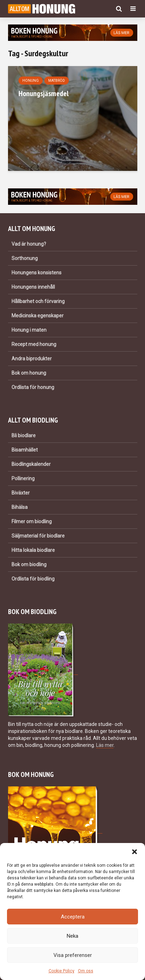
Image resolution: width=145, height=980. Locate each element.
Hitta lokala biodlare (33, 550)
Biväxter (21, 493)
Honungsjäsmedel (43, 93)
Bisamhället (25, 450)
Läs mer (105, 745)
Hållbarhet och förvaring (38, 301)
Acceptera (73, 917)
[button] (135, 852)
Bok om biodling (29, 564)
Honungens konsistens (37, 273)
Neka (72, 936)
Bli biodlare (24, 435)
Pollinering (23, 478)
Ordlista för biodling (33, 579)
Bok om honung (29, 373)
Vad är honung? (29, 244)
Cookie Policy (61, 971)
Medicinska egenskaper (38, 316)
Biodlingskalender (31, 464)
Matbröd (57, 81)
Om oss (86, 971)
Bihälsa (20, 507)
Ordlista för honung (33, 387)
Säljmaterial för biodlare (38, 536)
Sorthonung (25, 258)
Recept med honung (34, 344)
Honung (31, 81)
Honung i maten (29, 330)
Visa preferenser (73, 955)
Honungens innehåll (33, 287)
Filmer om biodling (32, 521)
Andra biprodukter (32, 359)
